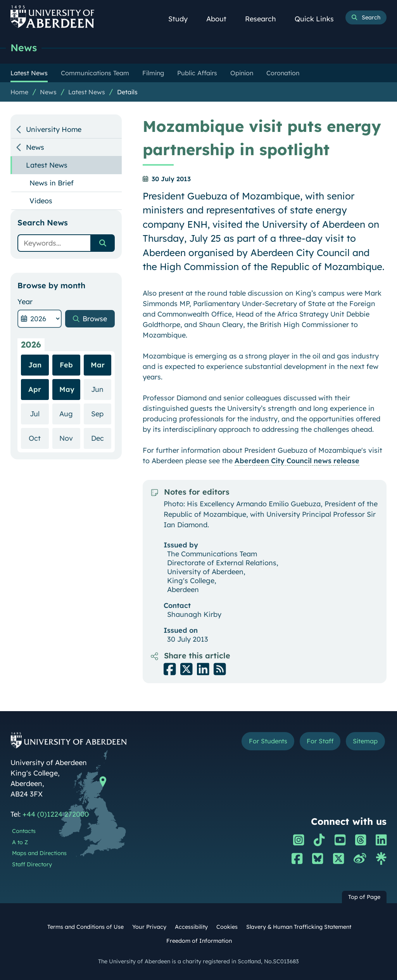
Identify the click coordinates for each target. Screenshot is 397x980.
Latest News (87, 92)
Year (25, 302)
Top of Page (364, 897)
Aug (70, 413)
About (221, 19)
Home (19, 92)
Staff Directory (32, 864)
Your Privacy (149, 927)
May (67, 389)
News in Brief (52, 183)
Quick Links (318, 19)
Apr (35, 389)
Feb (66, 365)
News (24, 48)
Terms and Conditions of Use (85, 927)
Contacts (24, 831)
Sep (101, 413)
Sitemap (365, 741)
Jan (35, 365)
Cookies (227, 927)
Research (265, 19)
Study (182, 19)
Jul (39, 413)
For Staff (320, 741)
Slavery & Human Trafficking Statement (299, 927)
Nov (70, 438)
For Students (268, 741)
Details (127, 92)
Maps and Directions (39, 853)
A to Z (20, 842)
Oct (39, 438)
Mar (98, 365)
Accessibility (191, 927)
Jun (101, 389)
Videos (41, 201)
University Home (54, 129)
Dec (101, 438)
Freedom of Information (199, 941)
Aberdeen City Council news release (297, 461)
